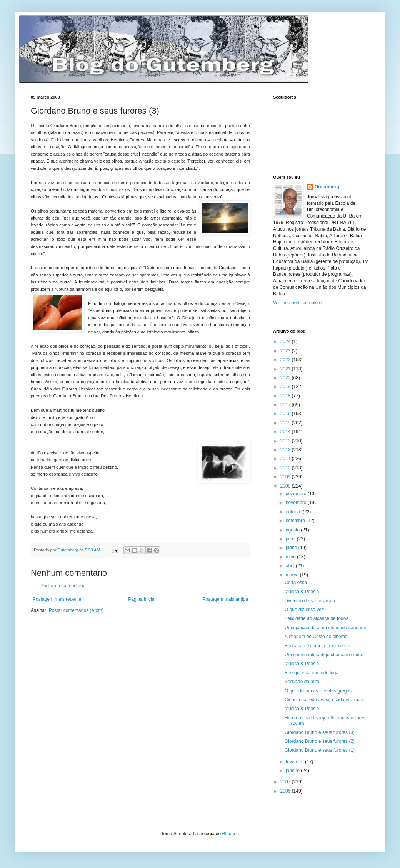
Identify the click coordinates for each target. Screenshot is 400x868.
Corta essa (296, 583)
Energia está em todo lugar (312, 673)
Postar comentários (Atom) (76, 610)
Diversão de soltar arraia (310, 601)
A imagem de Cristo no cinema (316, 637)
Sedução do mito (302, 682)
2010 (286, 468)
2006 (286, 791)
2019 (286, 387)
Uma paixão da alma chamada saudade (325, 628)
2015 (286, 423)
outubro (294, 512)
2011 (286, 459)
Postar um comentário (63, 586)
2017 (286, 405)
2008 (286, 486)
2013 (286, 441)
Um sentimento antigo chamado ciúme (324, 655)
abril (291, 566)
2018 (286, 396)
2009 (286, 477)
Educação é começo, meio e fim (317, 646)
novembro (297, 503)
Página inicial (142, 599)
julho (291, 539)
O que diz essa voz (304, 610)
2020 (286, 378)
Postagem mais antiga (225, 599)
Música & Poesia (302, 592)
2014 (286, 432)
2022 (286, 360)
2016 (286, 414)
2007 (286, 782)
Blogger (230, 834)
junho (292, 548)
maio (291, 557)
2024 (286, 342)
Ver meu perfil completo (297, 303)
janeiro (293, 771)
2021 (286, 369)
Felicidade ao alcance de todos (316, 618)
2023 (286, 351)
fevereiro (295, 762)
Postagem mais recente (57, 599)
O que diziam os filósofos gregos (318, 691)
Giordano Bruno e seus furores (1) (320, 750)
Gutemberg (327, 187)
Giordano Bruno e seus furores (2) (320, 741)
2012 (286, 450)
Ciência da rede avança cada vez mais (324, 700)
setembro (296, 521)
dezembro (297, 494)
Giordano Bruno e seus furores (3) (320, 732)
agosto (293, 530)
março (293, 575)
